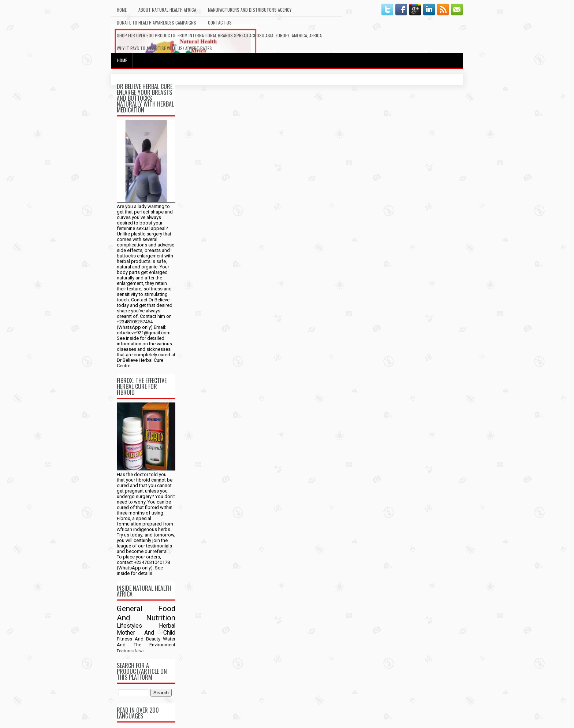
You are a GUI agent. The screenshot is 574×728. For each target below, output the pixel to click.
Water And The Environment (146, 642)
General (130, 609)
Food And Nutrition (146, 613)
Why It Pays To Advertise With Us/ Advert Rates (164, 48)
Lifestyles (129, 626)
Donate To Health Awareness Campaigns (156, 23)
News (140, 651)
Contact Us (220, 23)
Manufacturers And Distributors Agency (250, 10)
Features (125, 651)
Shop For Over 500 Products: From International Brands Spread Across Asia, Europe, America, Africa (219, 35)
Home (122, 10)
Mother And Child (146, 633)
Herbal (167, 626)
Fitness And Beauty (139, 639)
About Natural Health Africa (167, 10)
